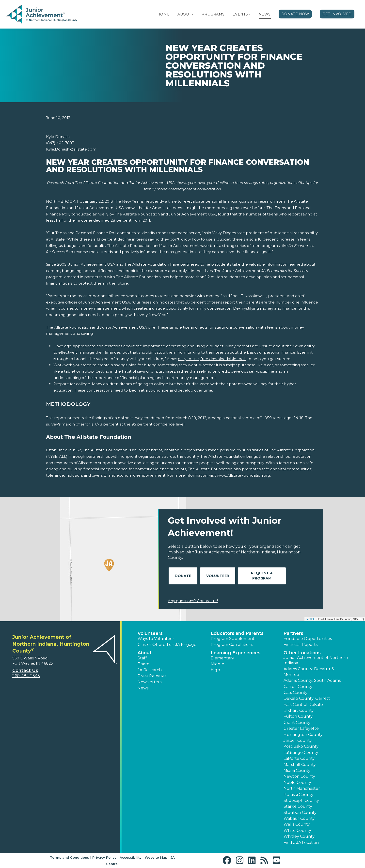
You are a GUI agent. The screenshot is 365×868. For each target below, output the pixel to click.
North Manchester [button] (302, 788)
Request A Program (262, 576)
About (184, 14)
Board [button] (144, 664)
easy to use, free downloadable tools (212, 359)
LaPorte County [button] (299, 758)
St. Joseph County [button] (301, 800)
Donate (183, 576)
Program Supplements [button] (233, 639)
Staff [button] (142, 658)
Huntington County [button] (303, 735)
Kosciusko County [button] (301, 746)
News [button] (143, 688)
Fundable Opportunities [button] (308, 639)
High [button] (215, 670)
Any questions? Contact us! (193, 601)
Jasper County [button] (298, 740)
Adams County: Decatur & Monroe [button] (309, 672)
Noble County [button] (297, 783)
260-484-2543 (26, 676)
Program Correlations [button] (232, 645)
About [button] (145, 653)
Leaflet (310, 619)
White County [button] (297, 830)
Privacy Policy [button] (104, 857)
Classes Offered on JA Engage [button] (167, 645)
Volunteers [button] (150, 633)
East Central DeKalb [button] (303, 705)
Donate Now (295, 14)
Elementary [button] (222, 658)
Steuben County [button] (300, 813)
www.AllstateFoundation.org (243, 475)
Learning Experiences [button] (236, 653)
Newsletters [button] (150, 682)
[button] (193, 14)
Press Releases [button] (152, 676)
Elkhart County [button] (299, 710)
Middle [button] (217, 664)
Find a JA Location (301, 843)
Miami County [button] (297, 770)
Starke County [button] (298, 806)
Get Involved (337, 14)
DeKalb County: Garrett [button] (307, 698)
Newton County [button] (299, 776)
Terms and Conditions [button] (70, 857)
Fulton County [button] (298, 716)
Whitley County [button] (299, 836)
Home (163, 14)
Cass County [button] (295, 693)
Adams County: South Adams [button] (312, 680)
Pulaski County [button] (298, 795)
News (265, 14)
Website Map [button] (156, 857)
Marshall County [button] (300, 765)
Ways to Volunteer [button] (156, 639)
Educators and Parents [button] (237, 633)
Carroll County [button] (298, 687)
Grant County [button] (297, 723)
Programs (213, 14)
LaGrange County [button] (301, 753)
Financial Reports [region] (301, 645)
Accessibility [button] (131, 857)
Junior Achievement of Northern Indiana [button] (316, 660)
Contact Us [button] (25, 670)
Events (240, 14)
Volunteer (218, 576)
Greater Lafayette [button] (301, 728)
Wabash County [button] (299, 818)
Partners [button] (293, 633)
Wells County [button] (297, 824)
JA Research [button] (150, 670)
